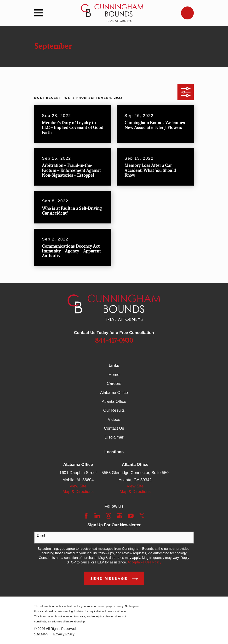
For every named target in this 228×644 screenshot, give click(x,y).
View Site (78, 486)
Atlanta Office (114, 401)
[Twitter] (142, 516)
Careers (114, 383)
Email (41, 535)
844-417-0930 (114, 341)
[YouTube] (131, 516)
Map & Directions (78, 492)
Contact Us (114, 428)
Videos (114, 419)
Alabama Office (114, 393)
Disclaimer (114, 437)
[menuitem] (41, 634)
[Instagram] (108, 516)
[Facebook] (86, 516)
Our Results (114, 410)
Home (114, 375)
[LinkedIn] (97, 516)
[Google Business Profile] (120, 516)
